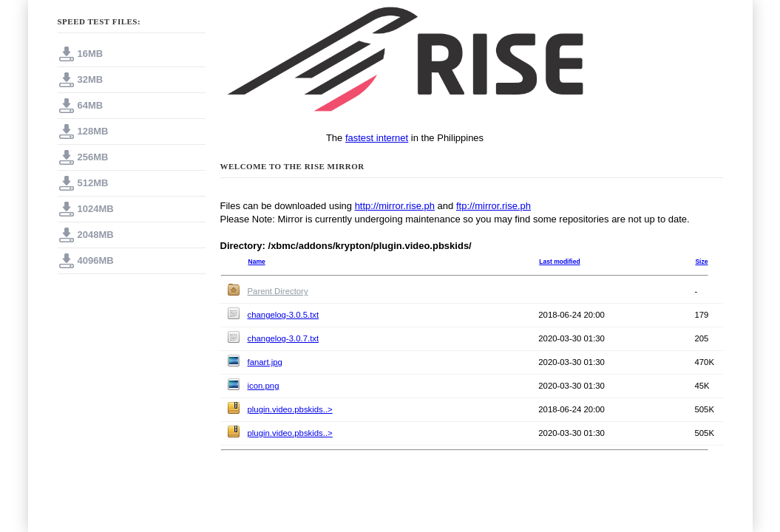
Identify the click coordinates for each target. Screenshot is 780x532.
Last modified (559, 262)
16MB (91, 54)
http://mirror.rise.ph (395, 206)
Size (701, 262)
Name (257, 262)
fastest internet (377, 138)
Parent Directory (278, 291)
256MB (93, 157)
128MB (93, 131)
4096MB (96, 260)
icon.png (264, 386)
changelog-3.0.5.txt (284, 315)
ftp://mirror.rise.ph (494, 206)
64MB (91, 105)
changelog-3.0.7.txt (284, 338)
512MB (93, 183)
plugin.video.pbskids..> (290, 409)
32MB (91, 79)
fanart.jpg (265, 362)
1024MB (96, 209)
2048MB (96, 235)
